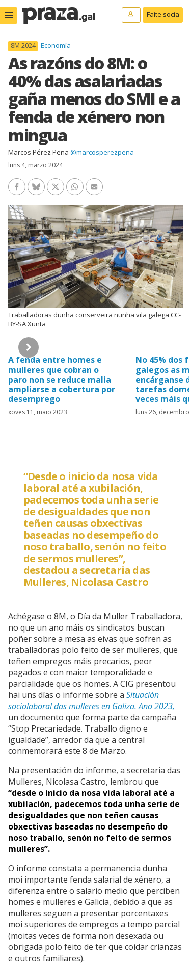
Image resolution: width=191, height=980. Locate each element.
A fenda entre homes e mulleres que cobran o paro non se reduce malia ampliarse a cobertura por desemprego (62, 379)
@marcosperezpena (102, 152)
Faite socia (163, 14)
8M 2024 (23, 46)
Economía (56, 45)
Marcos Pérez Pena (38, 152)
